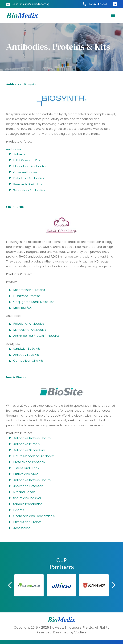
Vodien (80, 632)
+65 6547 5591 (98, 4)
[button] (91, 585)
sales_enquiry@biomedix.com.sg (31, 4)
